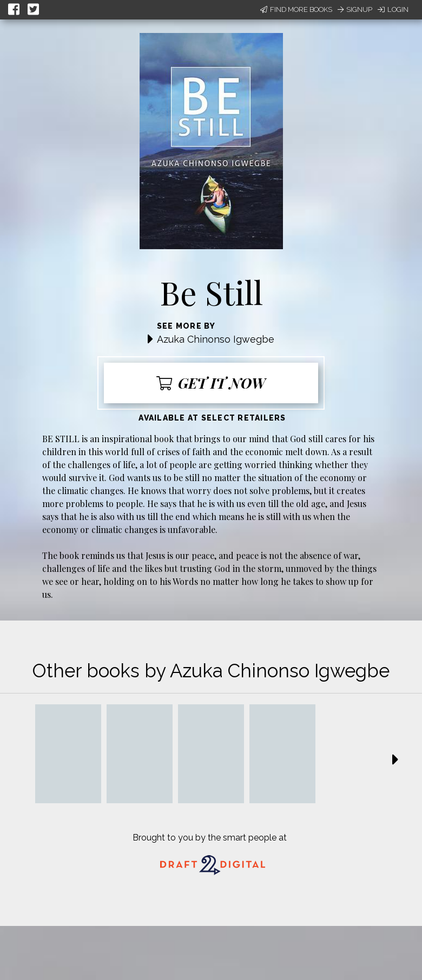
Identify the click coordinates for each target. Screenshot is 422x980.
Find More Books (296, 9)
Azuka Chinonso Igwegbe (216, 339)
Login (393, 9)
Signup (355, 9)
